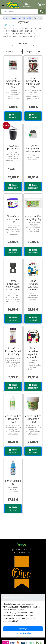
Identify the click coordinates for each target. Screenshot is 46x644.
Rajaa (29, 51)
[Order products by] (13, 51)
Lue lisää (23, 44)
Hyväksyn (23, 629)
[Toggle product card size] (39, 51)
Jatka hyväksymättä (23, 633)
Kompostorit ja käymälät (21, 18)
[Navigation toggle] (3, 5)
